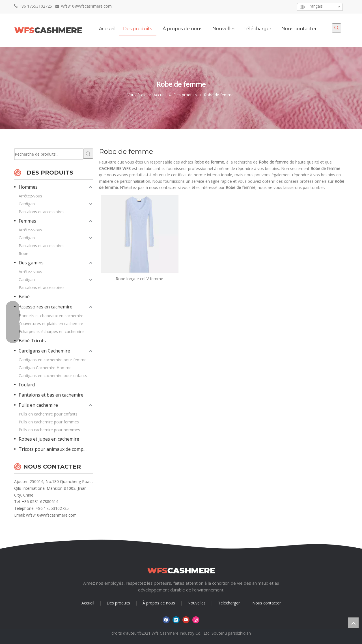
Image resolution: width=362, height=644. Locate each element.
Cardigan (27, 204)
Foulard (27, 385)
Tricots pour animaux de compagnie (56, 449)
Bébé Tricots (32, 341)
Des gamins (31, 263)
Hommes (28, 187)
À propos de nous (159, 603)
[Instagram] (287, 7)
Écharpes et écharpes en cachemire (51, 331)
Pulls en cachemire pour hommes (49, 430)
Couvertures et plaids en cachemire (51, 324)
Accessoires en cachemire (46, 307)
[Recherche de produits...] (49, 154)
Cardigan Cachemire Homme (45, 368)
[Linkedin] (270, 7)
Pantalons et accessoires (42, 212)
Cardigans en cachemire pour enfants (53, 376)
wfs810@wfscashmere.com (51, 515)
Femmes (27, 221)
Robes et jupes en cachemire (49, 439)
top (353, 623)
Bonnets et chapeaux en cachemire (51, 316)
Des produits (118, 603)
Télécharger (229, 603)
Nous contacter (267, 603)
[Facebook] (261, 7)
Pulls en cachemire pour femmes (49, 422)
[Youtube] (279, 7)
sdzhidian (242, 633)
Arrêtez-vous (30, 196)
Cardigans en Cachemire (44, 351)
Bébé (24, 297)
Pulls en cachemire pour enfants (48, 414)
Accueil (88, 603)
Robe (23, 254)
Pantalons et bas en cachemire (51, 395)
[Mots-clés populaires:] (337, 28)
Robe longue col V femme (139, 279)
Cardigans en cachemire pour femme (53, 360)
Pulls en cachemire (38, 405)
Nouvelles (197, 603)
